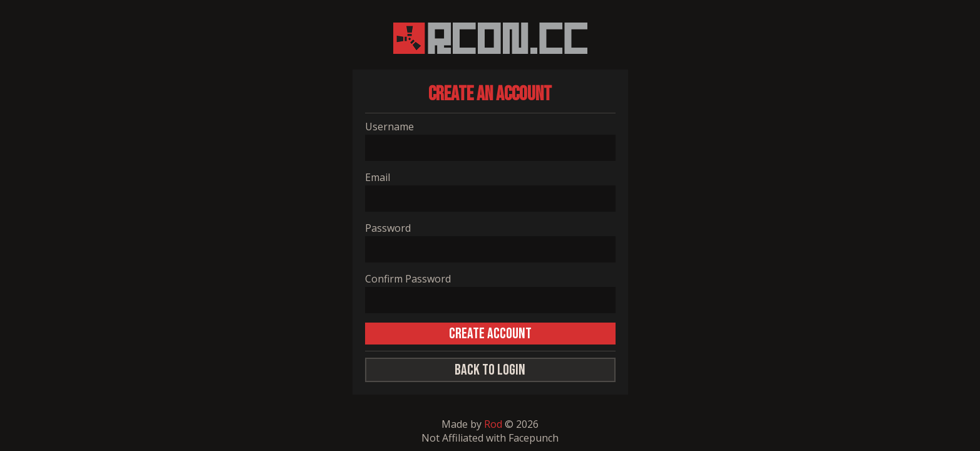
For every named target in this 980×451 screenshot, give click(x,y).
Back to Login (490, 370)
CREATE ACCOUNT (490, 334)
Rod (493, 424)
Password (388, 228)
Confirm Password (408, 279)
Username (389, 127)
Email (378, 177)
